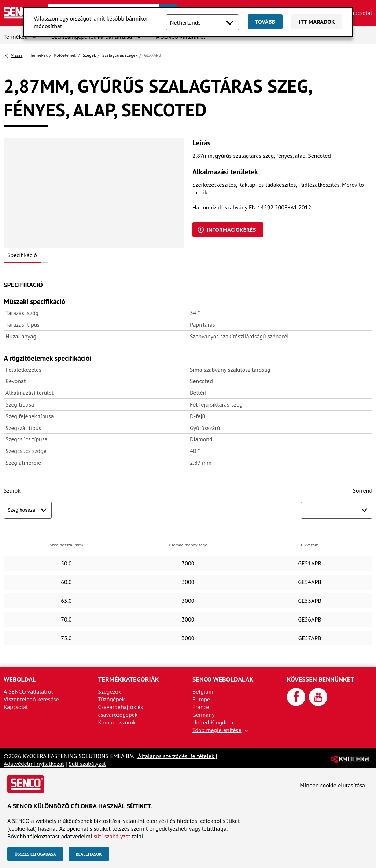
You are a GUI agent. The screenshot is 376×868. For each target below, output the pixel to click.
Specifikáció (22, 255)
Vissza (17, 55)
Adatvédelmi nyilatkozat (34, 764)
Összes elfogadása (35, 854)
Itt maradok (317, 22)
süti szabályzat (112, 836)
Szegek (89, 55)
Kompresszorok (117, 722)
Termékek (16, 37)
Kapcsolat (360, 13)
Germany (204, 715)
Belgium (203, 691)
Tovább (265, 22)
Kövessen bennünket (321, 679)
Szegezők (110, 691)
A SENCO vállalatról (28, 691)
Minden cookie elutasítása (332, 785)
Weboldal (20, 679)
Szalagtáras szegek (120, 55)
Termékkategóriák (129, 679)
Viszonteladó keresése (31, 699)
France (201, 707)
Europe (201, 699)
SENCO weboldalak (223, 679)
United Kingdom (213, 722)
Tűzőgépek (112, 699)
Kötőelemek (65, 55)
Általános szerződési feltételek (176, 756)
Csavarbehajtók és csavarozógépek (121, 711)
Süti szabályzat (87, 764)
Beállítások (89, 854)
